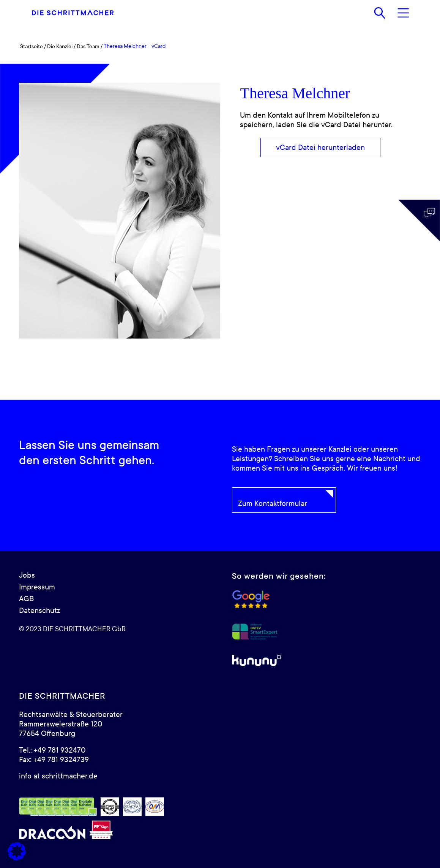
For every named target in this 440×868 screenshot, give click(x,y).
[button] (17, 851)
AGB (26, 599)
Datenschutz (39, 611)
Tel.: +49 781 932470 (52, 750)
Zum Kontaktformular (273, 504)
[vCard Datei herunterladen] (320, 147)
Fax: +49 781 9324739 (54, 760)
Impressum (37, 587)
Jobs (27, 575)
